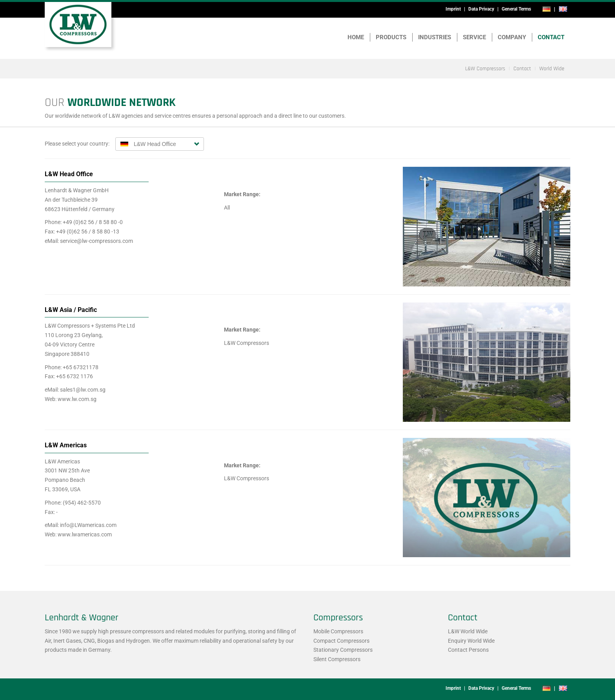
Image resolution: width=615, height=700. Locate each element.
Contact (551, 37)
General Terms (516, 9)
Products (391, 37)
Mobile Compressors (338, 631)
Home (356, 37)
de (547, 9)
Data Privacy (481, 9)
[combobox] (160, 144)
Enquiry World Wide (471, 641)
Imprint (453, 9)
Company (512, 37)
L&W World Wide (468, 631)
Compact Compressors (341, 641)
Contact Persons (468, 650)
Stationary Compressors (343, 650)
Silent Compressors (337, 659)
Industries (435, 37)
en (563, 9)
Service (474, 37)
